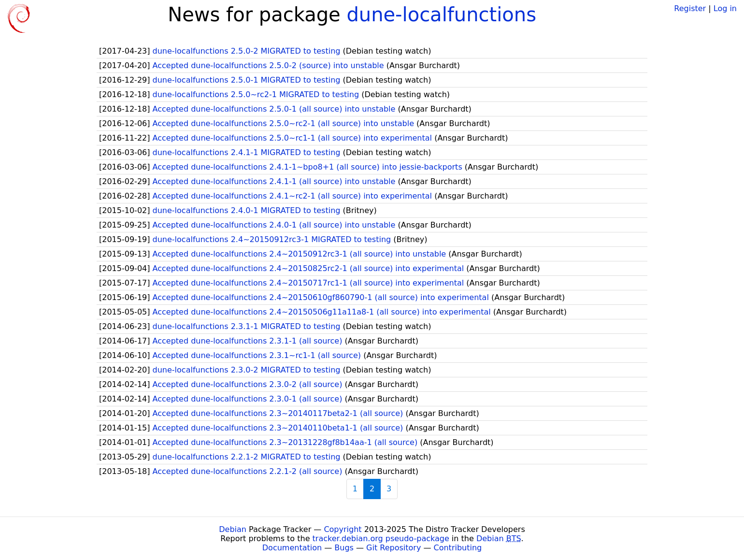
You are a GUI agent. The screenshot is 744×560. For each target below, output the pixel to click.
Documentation (292, 548)
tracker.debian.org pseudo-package (381, 538)
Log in (725, 8)
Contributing (458, 548)
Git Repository (393, 548)
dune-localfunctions (441, 14)
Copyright (343, 529)
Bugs (344, 548)
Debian (233, 529)
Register (690, 8)
